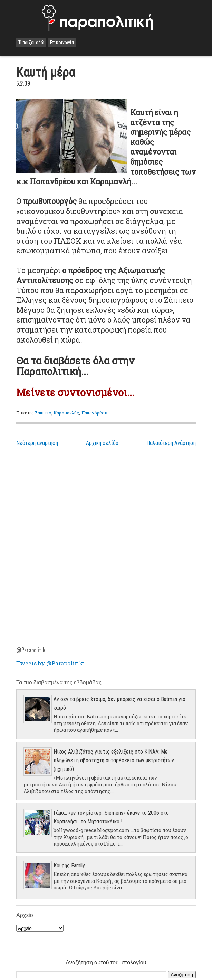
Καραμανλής (66, 413)
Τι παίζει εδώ (31, 43)
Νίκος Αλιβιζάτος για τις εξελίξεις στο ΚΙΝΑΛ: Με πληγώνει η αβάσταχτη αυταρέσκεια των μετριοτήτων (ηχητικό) (114, 760)
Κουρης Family (69, 865)
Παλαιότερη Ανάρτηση (171, 443)
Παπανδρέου (94, 413)
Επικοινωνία (62, 43)
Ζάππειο (43, 413)
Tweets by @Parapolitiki (51, 663)
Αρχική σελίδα (102, 443)
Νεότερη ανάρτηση (37, 443)
